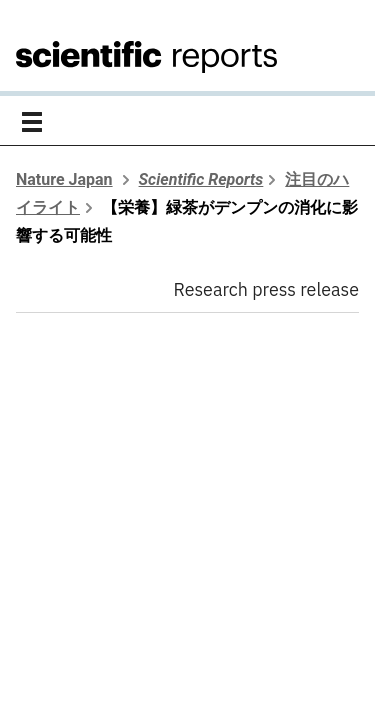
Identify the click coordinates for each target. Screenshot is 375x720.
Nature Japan (64, 179)
